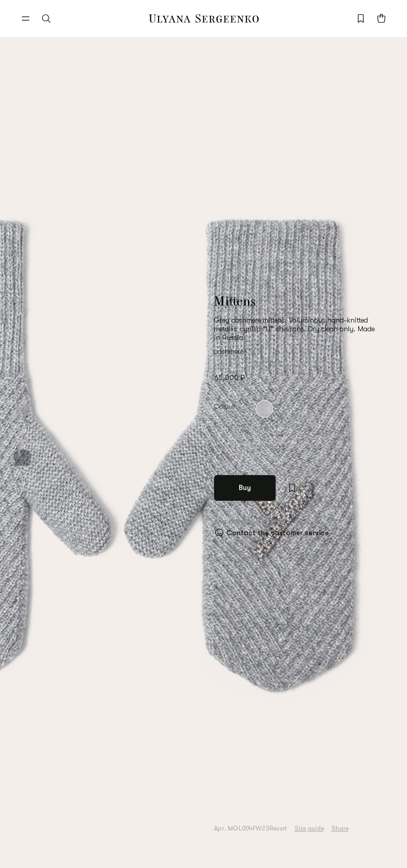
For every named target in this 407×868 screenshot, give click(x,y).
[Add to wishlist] (292, 488)
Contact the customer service (278, 533)
